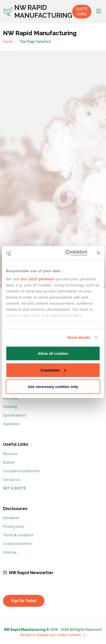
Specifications (14, 415)
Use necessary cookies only (53, 387)
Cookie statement (17, 544)
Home (8, 42)
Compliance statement (21, 471)
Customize (53, 370)
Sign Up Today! (24, 601)
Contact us (12, 480)
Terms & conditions (18, 535)
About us (10, 454)
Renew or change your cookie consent (53, 635)
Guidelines (11, 424)
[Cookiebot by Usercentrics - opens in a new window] (66, 253)
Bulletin (9, 462)
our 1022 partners (38, 279)
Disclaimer (11, 518)
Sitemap (10, 552)
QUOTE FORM (82, 12)
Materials (10, 398)
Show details (79, 337)
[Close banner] (98, 253)
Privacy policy (14, 526)
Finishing (10, 407)
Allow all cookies (53, 353)
